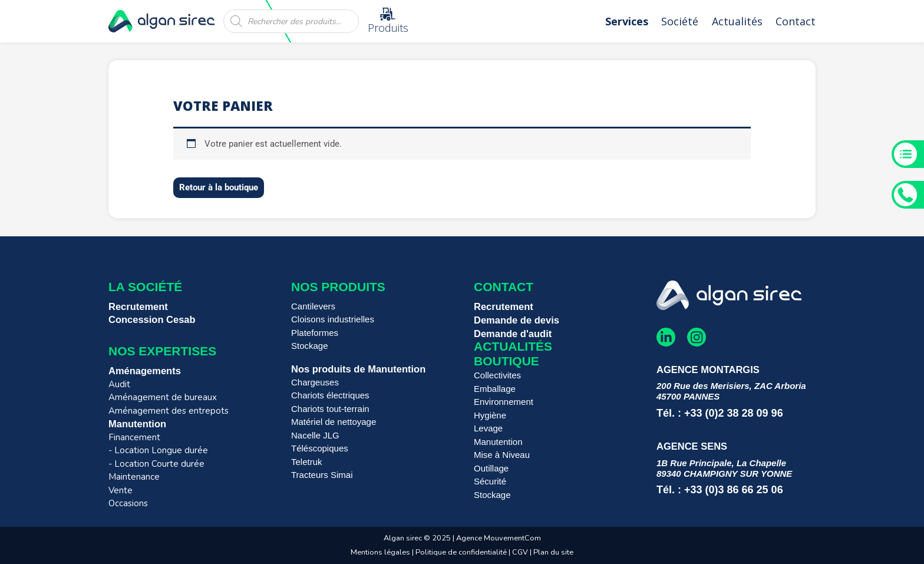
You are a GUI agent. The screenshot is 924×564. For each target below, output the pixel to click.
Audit (119, 384)
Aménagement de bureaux (163, 397)
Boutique (506, 361)
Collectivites (497, 375)
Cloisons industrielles (333, 319)
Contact (796, 21)
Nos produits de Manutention (358, 369)
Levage (488, 428)
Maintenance (134, 477)
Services (627, 21)
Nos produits (338, 287)
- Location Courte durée (156, 464)
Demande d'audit (513, 334)
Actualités (737, 21)
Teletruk (307, 462)
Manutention (137, 424)
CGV (521, 552)
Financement (134, 437)
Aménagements (145, 371)
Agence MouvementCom (499, 538)
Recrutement (138, 306)
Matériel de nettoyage (334, 422)
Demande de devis (517, 320)
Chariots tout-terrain (330, 409)
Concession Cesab (152, 319)
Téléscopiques (320, 448)
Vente (121, 490)
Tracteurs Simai (322, 475)
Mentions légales (380, 552)
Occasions (128, 503)
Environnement (504, 402)
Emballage (495, 389)
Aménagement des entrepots (169, 411)
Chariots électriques (330, 395)
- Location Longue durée (158, 450)
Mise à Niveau (502, 455)
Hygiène (490, 415)
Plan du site (553, 552)
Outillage (491, 468)
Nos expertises (162, 351)
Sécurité (490, 481)
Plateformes (315, 333)
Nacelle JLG (315, 435)
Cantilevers (313, 306)
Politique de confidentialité (461, 552)
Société (680, 21)
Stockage (310, 346)
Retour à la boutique (219, 187)
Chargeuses (315, 382)
